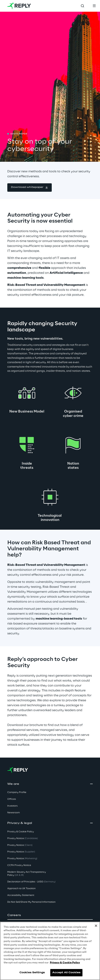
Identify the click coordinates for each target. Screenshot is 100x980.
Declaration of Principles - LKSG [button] (31, 882)
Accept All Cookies (66, 973)
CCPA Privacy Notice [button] (19, 865)
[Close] (96, 926)
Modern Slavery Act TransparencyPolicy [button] (27, 874)
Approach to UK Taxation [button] (21, 889)
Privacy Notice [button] (22, 838)
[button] (30, 188)
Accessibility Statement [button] (21, 895)
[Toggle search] (82, 6)
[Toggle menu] (94, 6)
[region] (50, 951)
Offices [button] (12, 799)
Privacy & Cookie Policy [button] (21, 832)
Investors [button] (12, 806)
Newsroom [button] (14, 813)
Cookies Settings (32, 973)
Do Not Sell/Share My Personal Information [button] (31, 902)
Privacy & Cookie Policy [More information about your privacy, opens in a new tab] (65, 963)
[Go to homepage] (19, 6)
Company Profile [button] (17, 792)
